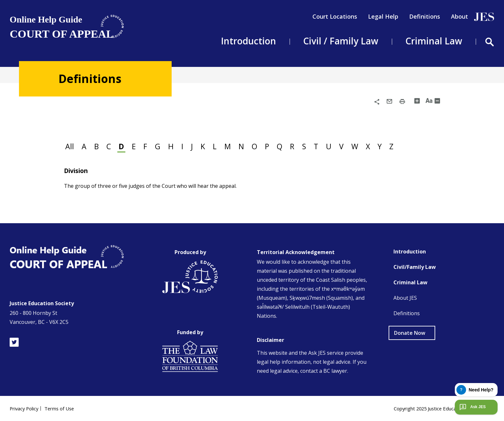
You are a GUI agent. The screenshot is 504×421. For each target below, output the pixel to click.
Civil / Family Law (341, 41)
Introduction (248, 41)
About (459, 16)
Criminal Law (434, 41)
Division (78, 170)
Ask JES (472, 407)
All (71, 146)
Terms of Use (64, 408)
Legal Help (383, 16)
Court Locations (335, 16)
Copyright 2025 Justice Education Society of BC (438, 408)
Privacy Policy (26, 408)
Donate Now (410, 333)
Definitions (425, 16)
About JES (405, 297)
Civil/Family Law (415, 267)
